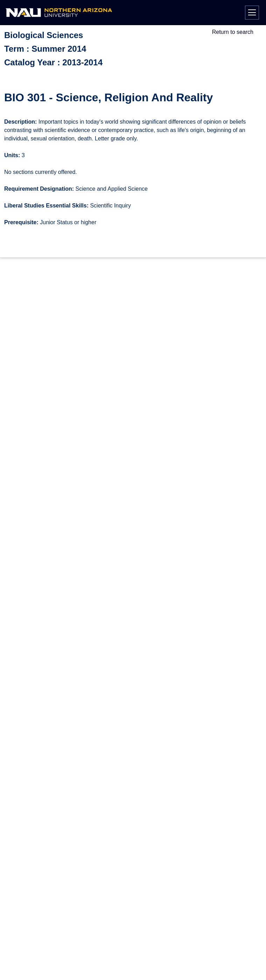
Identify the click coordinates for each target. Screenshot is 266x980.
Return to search (233, 32)
